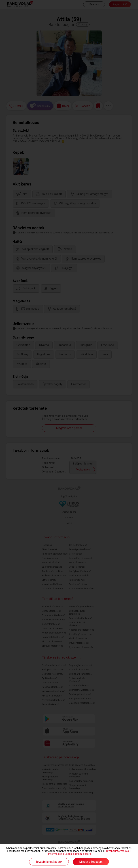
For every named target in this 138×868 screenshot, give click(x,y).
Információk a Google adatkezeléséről (70, 854)
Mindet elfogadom (91, 862)
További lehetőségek (49, 862)
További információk (117, 851)
